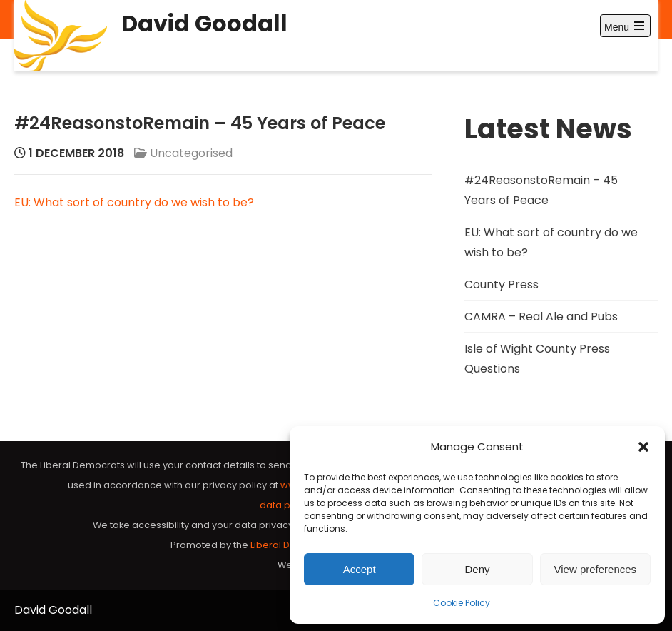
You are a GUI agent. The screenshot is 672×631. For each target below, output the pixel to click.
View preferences (596, 569)
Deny (477, 569)
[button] (643, 447)
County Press (502, 284)
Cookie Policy (462, 603)
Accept (360, 569)
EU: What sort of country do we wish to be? (134, 202)
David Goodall (204, 23)
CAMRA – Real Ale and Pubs (541, 317)
